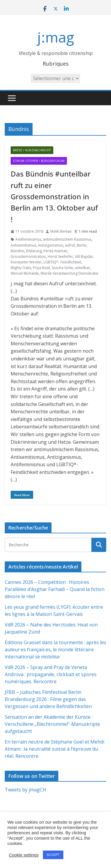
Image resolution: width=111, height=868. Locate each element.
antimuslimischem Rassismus (67, 239)
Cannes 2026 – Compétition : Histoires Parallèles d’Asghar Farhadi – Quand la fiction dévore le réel (55, 589)
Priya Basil (41, 268)
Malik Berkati (61, 231)
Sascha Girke (62, 268)
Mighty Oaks (21, 268)
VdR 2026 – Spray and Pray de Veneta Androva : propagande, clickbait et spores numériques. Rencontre (51, 674)
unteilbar (82, 268)
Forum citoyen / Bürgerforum (39, 161)
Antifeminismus (28, 239)
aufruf (70, 245)
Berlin (82, 245)
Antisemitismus (23, 245)
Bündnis (17, 251)
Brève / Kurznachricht (32, 150)
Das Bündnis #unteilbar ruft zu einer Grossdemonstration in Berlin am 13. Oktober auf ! (54, 196)
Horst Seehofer (60, 256)
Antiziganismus (50, 245)
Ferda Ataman (55, 251)
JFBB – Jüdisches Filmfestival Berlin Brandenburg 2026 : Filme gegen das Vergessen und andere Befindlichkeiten (48, 699)
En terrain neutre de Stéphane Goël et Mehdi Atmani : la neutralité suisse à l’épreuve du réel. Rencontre (54, 749)
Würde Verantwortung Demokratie (69, 273)
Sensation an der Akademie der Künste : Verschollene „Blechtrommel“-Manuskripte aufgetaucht (52, 724)
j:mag (56, 37)
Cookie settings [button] (24, 855)
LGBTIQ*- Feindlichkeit (62, 262)
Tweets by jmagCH (25, 790)
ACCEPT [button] (53, 855)
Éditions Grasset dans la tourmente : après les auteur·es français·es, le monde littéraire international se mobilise (55, 650)
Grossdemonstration (28, 256)
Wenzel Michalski (25, 273)
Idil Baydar (84, 256)
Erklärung (34, 251)
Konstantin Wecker (26, 262)
